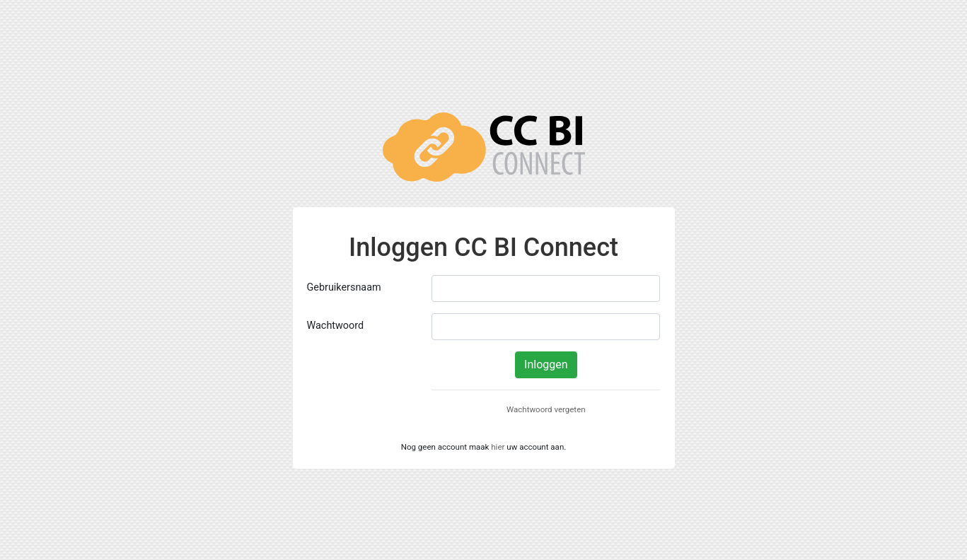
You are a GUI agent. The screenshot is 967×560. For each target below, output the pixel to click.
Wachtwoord (336, 326)
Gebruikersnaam (344, 287)
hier (498, 447)
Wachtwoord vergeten (546, 409)
